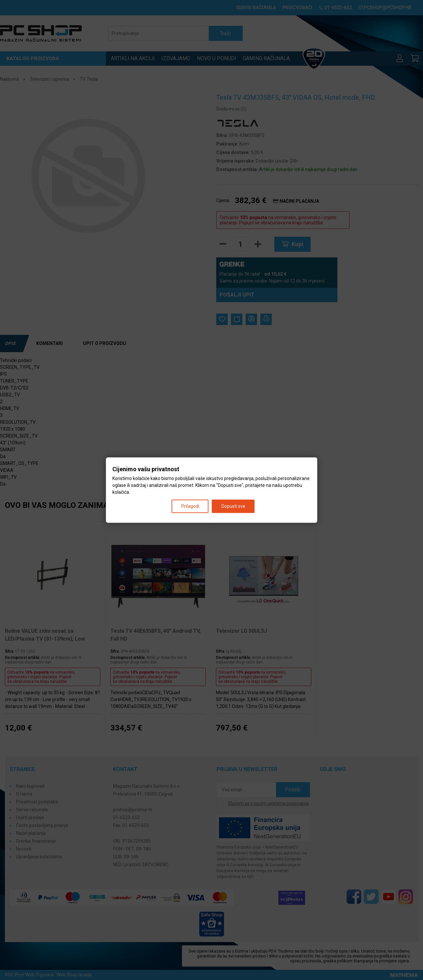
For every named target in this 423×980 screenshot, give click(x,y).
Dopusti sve (233, 506)
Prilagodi (190, 506)
